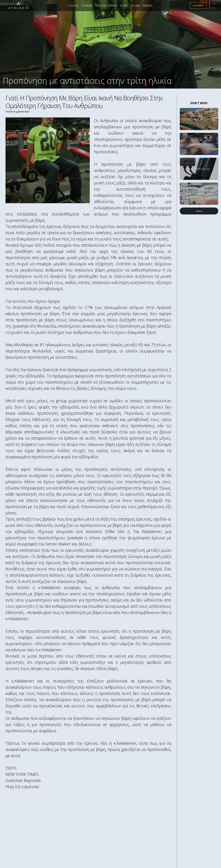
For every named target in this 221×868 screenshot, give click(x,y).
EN (214, 8)
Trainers (148, 6)
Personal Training (106, 6)
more (199, 211)
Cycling (135, 6)
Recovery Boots (199, 169)
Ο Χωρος (74, 6)
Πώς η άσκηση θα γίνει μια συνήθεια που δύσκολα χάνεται (199, 194)
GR (214, 4)
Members (198, 6)
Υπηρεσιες (87, 6)
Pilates (124, 6)
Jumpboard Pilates (199, 144)
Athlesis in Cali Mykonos (199, 119)
